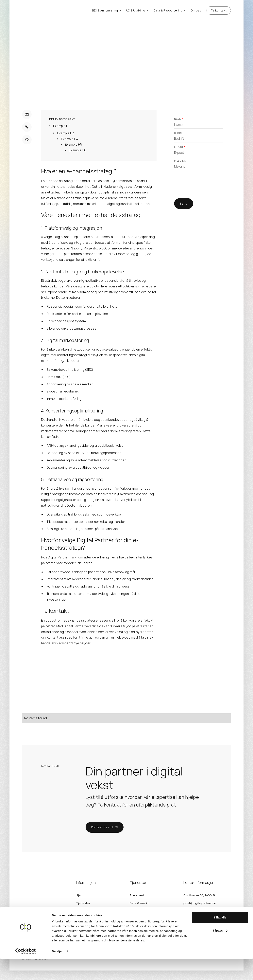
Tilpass (220, 951)
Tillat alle (220, 938)
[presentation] (204, 189)
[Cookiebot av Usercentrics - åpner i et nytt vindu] (26, 972)
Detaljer (57, 972)
